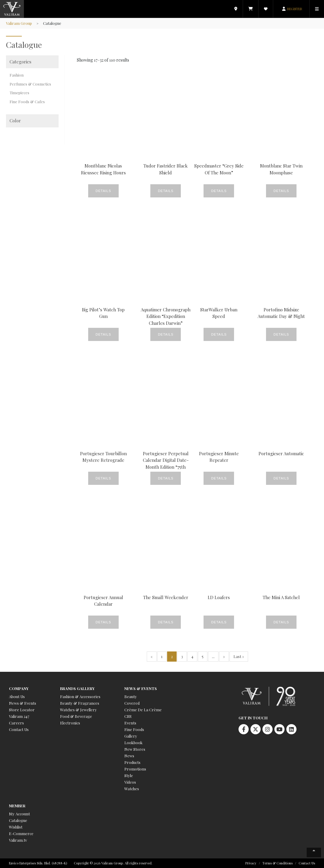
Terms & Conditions (278, 863)
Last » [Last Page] (239, 656)
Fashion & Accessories (80, 696)
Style (129, 775)
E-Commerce (21, 833)
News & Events (23, 703)
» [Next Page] (224, 656)
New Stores (135, 749)
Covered (132, 703)
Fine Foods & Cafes (27, 102)
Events (130, 723)
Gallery (131, 736)
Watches (132, 789)
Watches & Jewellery (78, 710)
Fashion (17, 75)
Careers (16, 723)
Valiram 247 (19, 716)
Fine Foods (134, 729)
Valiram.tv (18, 840)
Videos (130, 782)
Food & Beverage (76, 716)
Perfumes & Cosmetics (30, 84)
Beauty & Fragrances (80, 703)
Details (103, 191)
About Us (17, 696)
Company (19, 688)
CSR (128, 716)
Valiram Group (19, 23)
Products (132, 762)
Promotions (135, 769)
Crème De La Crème (143, 710)
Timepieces (19, 93)
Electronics (70, 723)
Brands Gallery (77, 688)
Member (17, 806)
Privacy (251, 863)
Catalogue (18, 820)
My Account (19, 814)
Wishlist (16, 827)
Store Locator (22, 710)
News (129, 756)
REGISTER (295, 9)
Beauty (131, 696)
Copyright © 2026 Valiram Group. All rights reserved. (113, 863)
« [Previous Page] (152, 656)
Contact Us (19, 729)
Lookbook (133, 743)
